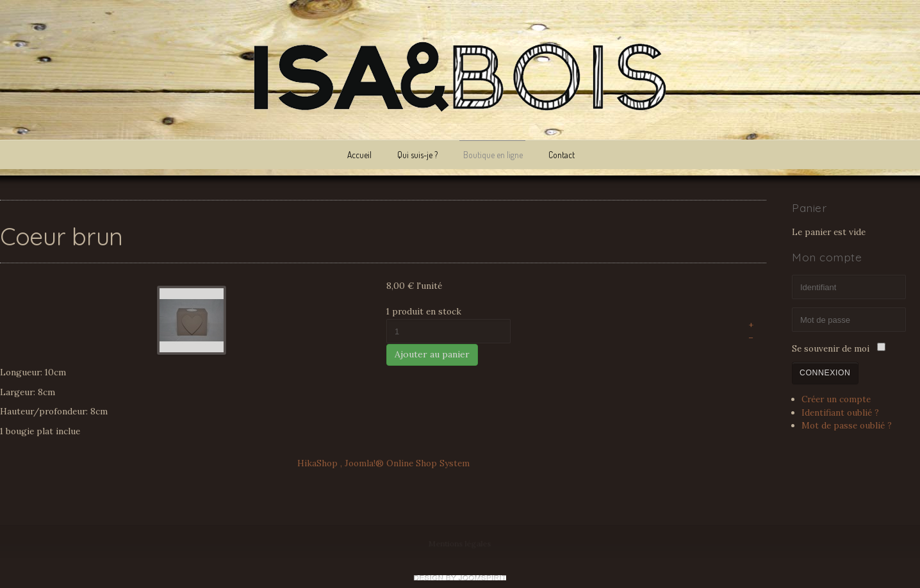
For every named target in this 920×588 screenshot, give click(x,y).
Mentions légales (460, 543)
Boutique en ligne (493, 155)
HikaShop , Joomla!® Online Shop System (383, 462)
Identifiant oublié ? (840, 411)
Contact (562, 155)
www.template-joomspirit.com (460, 578)
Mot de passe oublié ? (847, 424)
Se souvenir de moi (831, 348)
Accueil (359, 155)
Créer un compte (836, 398)
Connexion (825, 372)
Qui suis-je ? (417, 155)
